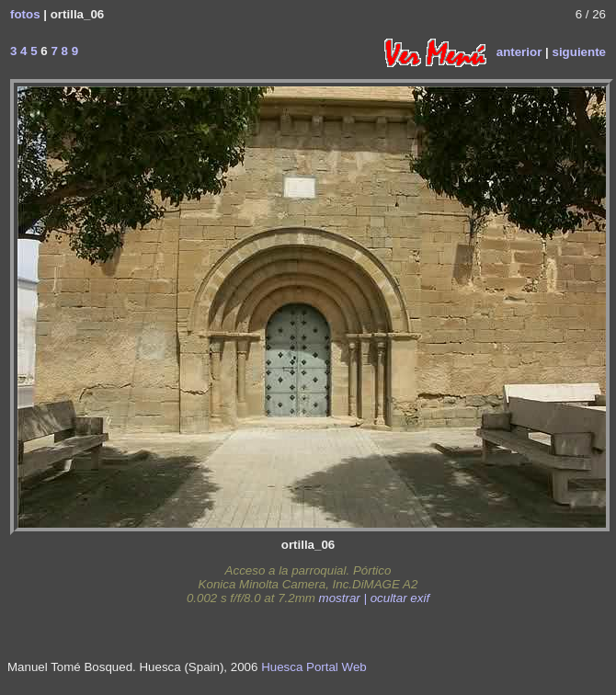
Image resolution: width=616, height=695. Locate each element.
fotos (25, 14)
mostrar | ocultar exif (375, 598)
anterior (519, 51)
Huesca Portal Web (314, 667)
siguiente (579, 51)
